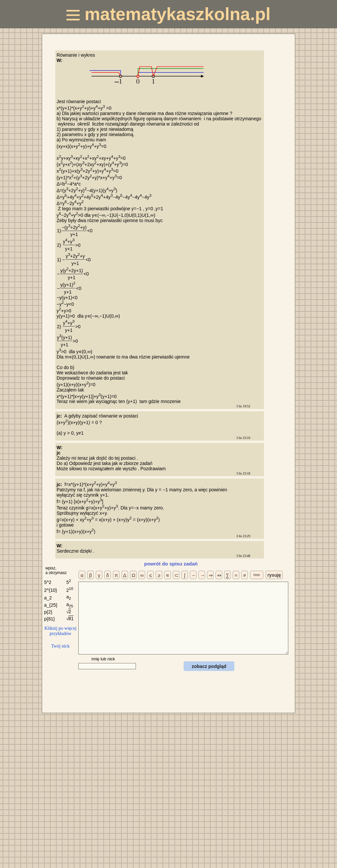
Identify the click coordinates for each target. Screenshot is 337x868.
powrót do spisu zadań (171, 564)
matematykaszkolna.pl (168, 14)
